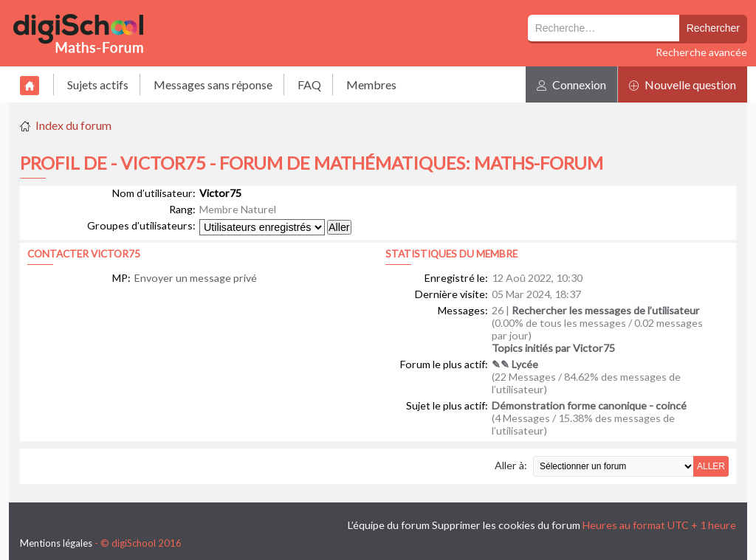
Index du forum (73, 125)
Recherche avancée (701, 52)
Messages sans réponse (213, 84)
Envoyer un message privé (196, 278)
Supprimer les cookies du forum (506, 525)
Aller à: (511, 465)
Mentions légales (56, 543)
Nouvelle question (683, 84)
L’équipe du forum (389, 525)
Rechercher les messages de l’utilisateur (606, 310)
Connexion (571, 84)
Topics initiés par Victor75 (553, 348)
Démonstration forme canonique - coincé (589, 405)
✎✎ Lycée (515, 364)
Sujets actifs (98, 84)
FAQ (309, 84)
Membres (371, 84)
